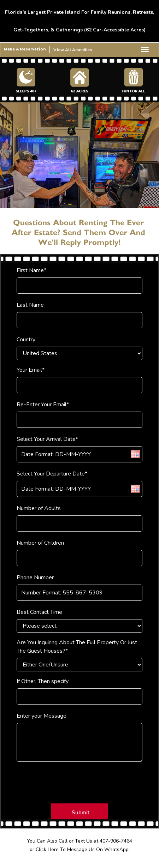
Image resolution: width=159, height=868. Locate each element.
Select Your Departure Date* (52, 474)
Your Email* (31, 370)
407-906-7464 (116, 841)
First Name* (31, 270)
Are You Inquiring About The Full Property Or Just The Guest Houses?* (77, 647)
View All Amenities (73, 50)
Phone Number (35, 577)
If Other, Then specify (43, 681)
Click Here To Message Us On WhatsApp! (83, 849)
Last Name (30, 305)
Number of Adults (39, 508)
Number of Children (40, 543)
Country (26, 340)
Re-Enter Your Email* (43, 405)
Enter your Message (42, 716)
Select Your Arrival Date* (47, 439)
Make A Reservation (25, 49)
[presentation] (60, 780)
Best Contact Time (39, 612)
